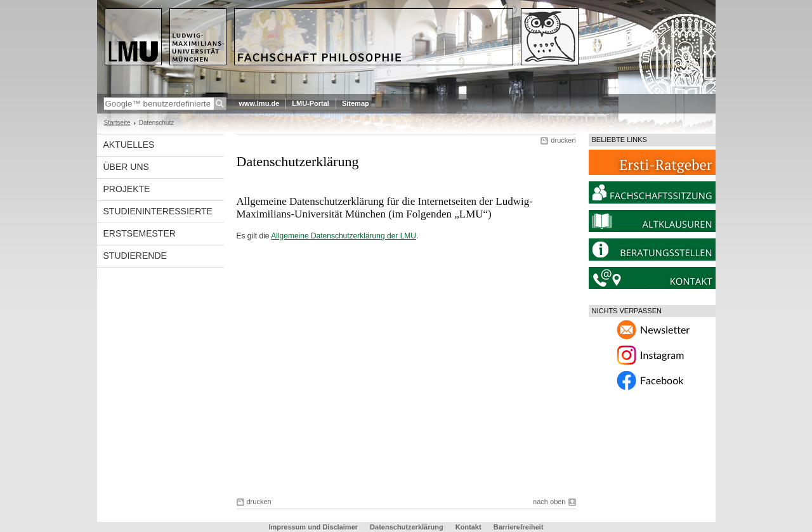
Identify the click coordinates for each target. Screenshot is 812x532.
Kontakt (468, 527)
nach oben (549, 502)
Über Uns (126, 167)
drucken (563, 140)
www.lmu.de (259, 103)
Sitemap (356, 103)
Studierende (135, 256)
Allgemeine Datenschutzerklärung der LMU (344, 236)
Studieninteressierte (158, 211)
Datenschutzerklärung (407, 527)
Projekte (127, 189)
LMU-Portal (311, 103)
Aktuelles (129, 145)
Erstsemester (140, 233)
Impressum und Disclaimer (313, 527)
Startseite (117, 123)
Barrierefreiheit (519, 527)
